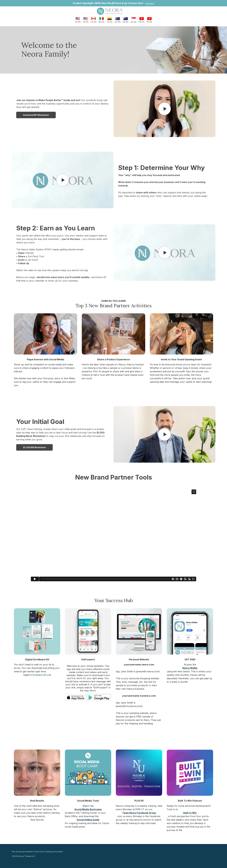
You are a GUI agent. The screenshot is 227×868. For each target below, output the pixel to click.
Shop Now (150, 3)
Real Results (37, 820)
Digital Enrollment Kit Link (37, 675)
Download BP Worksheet (36, 115)
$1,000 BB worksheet (34, 447)
